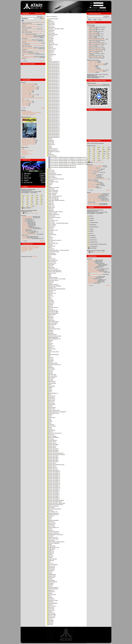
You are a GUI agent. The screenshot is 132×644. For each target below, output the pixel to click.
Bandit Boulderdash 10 (53, 74)
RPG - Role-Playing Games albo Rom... (97, 39)
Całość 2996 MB (26, 208)
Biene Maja (50, 282)
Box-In (49, 519)
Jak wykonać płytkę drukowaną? (95, 274)
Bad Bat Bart (51, 30)
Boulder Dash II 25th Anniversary (56, 465)
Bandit (49, 60)
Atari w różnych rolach (93, 280)
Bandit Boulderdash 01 (53, 62)
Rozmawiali (90, 165)
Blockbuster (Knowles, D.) (54, 365)
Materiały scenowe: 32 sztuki (28, 140)
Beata (49, 236)
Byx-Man (50, 625)
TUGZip (36, 213)
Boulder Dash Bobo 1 (53, 449)
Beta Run (50, 266)
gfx (108, 149)
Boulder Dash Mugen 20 (53, 487)
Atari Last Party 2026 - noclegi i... (95, 57)
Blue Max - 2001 (51, 375)
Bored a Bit (50, 435)
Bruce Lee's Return (52, 565)
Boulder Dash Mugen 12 (53, 475)
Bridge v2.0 (50, 552)
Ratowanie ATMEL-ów (93, 264)
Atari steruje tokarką (92, 282)
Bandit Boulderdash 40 (53, 117)
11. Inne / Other (91, 72)
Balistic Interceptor (52, 35)
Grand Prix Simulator (27, 239)
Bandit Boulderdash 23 (53, 93)
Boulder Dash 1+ (52, 442)
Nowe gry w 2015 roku (27, 97)
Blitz (49, 356)
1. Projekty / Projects (93, 61)
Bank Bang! (50, 142)
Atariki (23, 148)
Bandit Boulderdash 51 (53, 133)
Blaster (49, 345)
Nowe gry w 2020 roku (27, 90)
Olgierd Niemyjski (92, 188)
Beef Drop (50, 237)
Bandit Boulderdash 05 (53, 67)
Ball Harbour (51, 36)
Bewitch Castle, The (52, 269)
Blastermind (51, 346)
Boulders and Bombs (53, 506)
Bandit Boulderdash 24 (53, 94)
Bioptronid (50, 303)
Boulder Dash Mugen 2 (53, 486)
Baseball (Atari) (51, 173)
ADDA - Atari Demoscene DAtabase (96, 143)
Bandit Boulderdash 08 (53, 72)
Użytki (95, 20)
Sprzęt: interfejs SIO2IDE (94, 203)
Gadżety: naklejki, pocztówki (94, 199)
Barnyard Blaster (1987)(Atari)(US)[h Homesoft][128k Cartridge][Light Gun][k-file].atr (69, 162)
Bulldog (50, 593)
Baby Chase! (51, 23)
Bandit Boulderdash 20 (53, 89)
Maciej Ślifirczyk (92, 184)
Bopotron (50, 432)
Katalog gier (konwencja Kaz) (28, 189)
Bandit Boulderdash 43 (53, 122)
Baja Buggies (51, 33)
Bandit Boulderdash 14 (53, 80)
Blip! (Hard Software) (53, 355)
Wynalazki (90, 259)
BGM (49, 275)
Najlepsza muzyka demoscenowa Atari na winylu (33, 22)
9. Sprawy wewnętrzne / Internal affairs (97, 70)
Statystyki (24, 251)
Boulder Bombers (52, 440)
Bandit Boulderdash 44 (53, 123)
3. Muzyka (91, 220)
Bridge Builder (51, 546)
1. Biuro (90, 216)
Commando (25, 222)
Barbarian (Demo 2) (52, 150)
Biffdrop (50, 283)
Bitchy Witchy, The (52, 310)
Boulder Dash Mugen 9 (53, 499)
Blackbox (50, 332)
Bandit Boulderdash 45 (53, 124)
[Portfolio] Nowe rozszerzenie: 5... (96, 48)
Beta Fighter (51, 265)
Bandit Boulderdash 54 (53, 137)
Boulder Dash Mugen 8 (53, 497)
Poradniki (23, 83)
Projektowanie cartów (93, 265)
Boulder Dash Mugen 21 (53, 489)
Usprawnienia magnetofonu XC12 (30, 87)
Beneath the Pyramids (53, 252)
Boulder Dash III (52, 466)
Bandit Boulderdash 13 (53, 79)
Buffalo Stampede (52, 582)
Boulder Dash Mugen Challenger (55, 500)
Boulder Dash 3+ (52, 446)
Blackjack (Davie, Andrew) (54, 336)
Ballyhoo (50, 56)
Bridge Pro (50, 550)
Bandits (49, 139)
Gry (91, 20)
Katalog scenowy (91, 146)
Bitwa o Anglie (51, 315)
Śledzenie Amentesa (93, 177)
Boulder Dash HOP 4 (53, 460)
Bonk (49, 423)
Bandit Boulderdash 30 (53, 103)
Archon (24, 231)
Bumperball (50, 599)
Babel (49, 20)
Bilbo (49, 297)
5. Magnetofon (92, 225)
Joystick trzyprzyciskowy (93, 271)
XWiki (23, 150)
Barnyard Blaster (52, 156)
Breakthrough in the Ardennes (55, 535)
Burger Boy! (51, 609)
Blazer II (50, 347)
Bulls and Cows (51, 595)
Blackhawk (50, 333)
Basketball (50, 180)
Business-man (51, 616)
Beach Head (51, 222)
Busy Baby (50, 620)
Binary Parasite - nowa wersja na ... (96, 50)
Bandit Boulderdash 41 (53, 119)
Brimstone (50, 556)
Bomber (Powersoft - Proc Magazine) (56, 412)
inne (33, 206)
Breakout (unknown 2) (53, 533)
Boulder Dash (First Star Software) (56, 455)
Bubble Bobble (51, 575)
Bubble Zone (51, 577)
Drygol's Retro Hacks (27, 154)
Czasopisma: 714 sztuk (27, 139)
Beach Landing (51, 225)
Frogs (23, 219)
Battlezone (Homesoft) (53, 215)
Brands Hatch (51, 526)
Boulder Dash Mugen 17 (53, 482)
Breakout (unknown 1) (53, 532)
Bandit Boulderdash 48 (53, 129)
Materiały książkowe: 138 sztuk (29, 141)
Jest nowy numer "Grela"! (28, 56)
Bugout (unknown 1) (53, 587)
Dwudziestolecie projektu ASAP (29, 24)
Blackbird (50, 330)
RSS (42, 19)
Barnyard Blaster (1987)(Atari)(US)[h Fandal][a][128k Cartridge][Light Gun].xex (68, 159)
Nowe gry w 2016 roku (27, 96)
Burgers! (50, 612)
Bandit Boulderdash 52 (53, 134)
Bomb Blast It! (51, 396)
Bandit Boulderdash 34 (53, 109)
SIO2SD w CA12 (92, 263)
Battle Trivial (51, 206)
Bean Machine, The (52, 230)
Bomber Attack (51, 407)
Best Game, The (51, 263)
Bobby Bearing (51, 383)
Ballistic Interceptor (52, 45)
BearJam (50, 232)
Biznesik (50, 316)
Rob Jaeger (91, 181)
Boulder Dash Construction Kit (55, 453)
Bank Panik (50, 143)
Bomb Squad (51, 403)
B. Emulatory (91, 236)
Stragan (89, 192)
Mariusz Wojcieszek (92, 175)
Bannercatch (51, 144)
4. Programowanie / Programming (96, 65)
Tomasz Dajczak (92, 168)
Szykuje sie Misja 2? (93, 33)
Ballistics (50, 46)
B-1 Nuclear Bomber (53, 19)
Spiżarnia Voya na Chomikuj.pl (29, 144)
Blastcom (50, 343)
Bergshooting (51, 253)
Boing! (49, 389)
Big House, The (51, 290)
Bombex (50, 415)
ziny (99, 160)
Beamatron (50, 227)
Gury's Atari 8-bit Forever (27, 151)
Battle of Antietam (52, 193)
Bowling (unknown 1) (53, 513)
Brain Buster (51, 522)
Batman (49, 185)
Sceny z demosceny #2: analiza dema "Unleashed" (33, 51)
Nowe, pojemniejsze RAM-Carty (95, 194)
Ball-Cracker (51, 43)
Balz (49, 57)
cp (108, 147)
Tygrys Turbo (91, 268)
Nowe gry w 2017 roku (27, 92)
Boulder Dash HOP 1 (53, 456)
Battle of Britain (51, 195)
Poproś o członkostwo (102, 10)
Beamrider (50, 229)
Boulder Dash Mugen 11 (53, 473)
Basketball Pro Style (53, 182)
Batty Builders (51, 216)
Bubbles (50, 579)
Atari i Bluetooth (92, 260)
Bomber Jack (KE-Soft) (53, 410)
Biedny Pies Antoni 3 (53, 280)
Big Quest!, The (51, 293)
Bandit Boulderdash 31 (53, 105)
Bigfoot (49, 295)
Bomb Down (51, 397)
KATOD (90, 173)
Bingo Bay (50, 300)
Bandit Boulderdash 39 (53, 116)
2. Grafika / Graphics (93, 62)
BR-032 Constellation (53, 520)
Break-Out (50, 530)
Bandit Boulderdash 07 (53, 70)
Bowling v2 (50, 516)
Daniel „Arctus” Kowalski (93, 172)
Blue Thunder (51, 377)
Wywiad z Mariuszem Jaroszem (95, 166)
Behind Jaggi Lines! (52, 243)
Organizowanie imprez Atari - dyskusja (30, 247)
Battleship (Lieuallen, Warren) (55, 212)
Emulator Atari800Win (27, 111)
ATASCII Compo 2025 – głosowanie (30, 49)
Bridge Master (51, 549)
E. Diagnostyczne (93, 242)
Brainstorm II (51, 525)
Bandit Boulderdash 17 (53, 84)
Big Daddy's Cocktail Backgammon (56, 289)
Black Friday (51, 320)
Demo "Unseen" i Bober (27, 37)
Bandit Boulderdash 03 (53, 64)
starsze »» (42, 61)
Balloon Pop (51, 50)
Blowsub (50, 372)
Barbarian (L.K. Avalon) (53, 152)
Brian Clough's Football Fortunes (56, 542)
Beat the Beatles (52, 235)
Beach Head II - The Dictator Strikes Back (58, 223)
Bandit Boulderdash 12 (53, 77)
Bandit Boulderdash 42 (53, 120)
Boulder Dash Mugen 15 (53, 479)
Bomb (49, 395)
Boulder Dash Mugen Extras (54, 502)
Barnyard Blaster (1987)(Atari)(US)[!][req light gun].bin (62, 166)
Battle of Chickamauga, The (54, 196)
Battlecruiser (51, 207)
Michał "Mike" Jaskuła (93, 170)
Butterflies (50, 622)
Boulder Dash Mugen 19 (53, 485)
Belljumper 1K (51, 246)
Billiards (50, 299)
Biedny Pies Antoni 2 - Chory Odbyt (56, 279)
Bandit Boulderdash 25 (53, 96)
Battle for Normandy (53, 190)
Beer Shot (50, 242)
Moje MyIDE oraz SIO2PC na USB (96, 272)
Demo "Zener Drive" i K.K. (28, 35)
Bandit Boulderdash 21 (53, 90)
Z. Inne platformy (92, 246)
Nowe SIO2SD (91, 262)
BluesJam (50, 380)
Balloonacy (50, 52)
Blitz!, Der (50, 357)
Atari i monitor (25, 106)
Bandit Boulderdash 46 (53, 126)
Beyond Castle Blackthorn (54, 270)
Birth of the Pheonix (52, 307)
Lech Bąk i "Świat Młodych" (94, 169)
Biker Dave (50, 296)
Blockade (50, 362)
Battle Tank (50, 203)
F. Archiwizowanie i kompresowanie (97, 244)
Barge (49, 153)
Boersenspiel (51, 386)
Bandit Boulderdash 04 (53, 66)
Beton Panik (51, 267)
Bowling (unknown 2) (53, 515)
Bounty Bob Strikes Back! (54, 509)
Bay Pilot (50, 219)
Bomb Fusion (51, 400)
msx (104, 154)
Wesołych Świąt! (92, 31)
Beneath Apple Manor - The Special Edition (58, 250)
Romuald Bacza (92, 176)
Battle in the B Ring (52, 192)
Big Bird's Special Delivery (54, 286)
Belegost (50, 245)
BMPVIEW (24, 100)
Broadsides (50, 560)
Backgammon (51, 27)
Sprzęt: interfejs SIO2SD (93, 205)
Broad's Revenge (52, 559)
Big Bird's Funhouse (53, 285)
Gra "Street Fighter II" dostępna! (29, 29)
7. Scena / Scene (92, 68)
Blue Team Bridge (52, 376)
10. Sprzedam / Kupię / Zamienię (95, 71)
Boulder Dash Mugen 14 (53, 477)
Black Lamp (51, 327)
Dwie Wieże (25, 233)
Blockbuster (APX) (52, 363)
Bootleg (50, 429)
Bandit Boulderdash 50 (53, 132)
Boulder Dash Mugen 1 (53, 470)
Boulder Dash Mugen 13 (53, 476)
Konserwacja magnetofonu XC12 (29, 89)
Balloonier (50, 53)
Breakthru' (50, 536)
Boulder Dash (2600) (53, 445)
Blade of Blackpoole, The (54, 339)
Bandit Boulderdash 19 (53, 87)
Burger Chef (51, 610)
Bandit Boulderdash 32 (53, 106)
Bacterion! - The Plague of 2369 (55, 29)
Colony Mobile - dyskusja (27, 249)
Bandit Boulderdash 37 (53, 113)
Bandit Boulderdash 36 (53, 112)
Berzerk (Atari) (51, 259)
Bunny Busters (51, 606)
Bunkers (50, 605)
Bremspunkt (51, 540)
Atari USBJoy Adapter (93, 196)
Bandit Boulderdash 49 (53, 130)
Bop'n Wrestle (51, 430)
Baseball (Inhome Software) (54, 175)
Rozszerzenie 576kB (93, 276)
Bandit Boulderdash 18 (53, 86)
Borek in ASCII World (53, 437)
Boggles (50, 387)
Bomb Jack (50, 402)
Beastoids (50, 233)
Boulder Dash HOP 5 (53, 462)
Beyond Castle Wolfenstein (54, 272)
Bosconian (50, 439)
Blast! (49, 342)
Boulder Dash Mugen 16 (53, 480)
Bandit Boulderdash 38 (53, 115)
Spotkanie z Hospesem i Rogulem (30, 41)
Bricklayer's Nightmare (53, 543)
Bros (49, 562)
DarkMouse (91, 283)
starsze (43, 108)
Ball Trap (50, 37)
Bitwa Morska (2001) (53, 313)
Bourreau (50, 510)
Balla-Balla (50, 39)
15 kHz (90, 55)
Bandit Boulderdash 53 (53, 136)
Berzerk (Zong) (51, 262)
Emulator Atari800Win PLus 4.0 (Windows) (31, 113)
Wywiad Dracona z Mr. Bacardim (95, 167)
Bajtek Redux (25, 145)
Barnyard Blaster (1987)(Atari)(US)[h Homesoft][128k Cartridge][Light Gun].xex (68, 164)
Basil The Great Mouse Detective (29, 234)
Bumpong (50, 602)
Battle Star (50, 202)
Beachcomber (51, 226)
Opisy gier (24, 215)
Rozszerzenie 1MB (92, 270)
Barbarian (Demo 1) (52, 149)
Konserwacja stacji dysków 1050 (29, 88)
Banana (49, 59)
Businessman (51, 617)
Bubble (49, 573)
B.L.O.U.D (50, 370)
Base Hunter (51, 172)
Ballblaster (50, 40)
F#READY (90, 171)
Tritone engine (25, 103)
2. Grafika (91, 218)
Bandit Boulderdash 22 (53, 92)
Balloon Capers (51, 49)
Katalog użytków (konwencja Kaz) (95, 210)
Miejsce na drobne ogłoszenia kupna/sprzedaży (99, 201)
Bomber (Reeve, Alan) (53, 413)
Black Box (50, 319)
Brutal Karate (51, 567)
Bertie (49, 256)
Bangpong (50, 140)
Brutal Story (51, 570)
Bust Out (50, 619)
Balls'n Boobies (51, 55)
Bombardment (51, 405)
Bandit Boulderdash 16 (53, 83)
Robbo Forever (25, 225)
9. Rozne (90, 233)
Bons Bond (50, 425)
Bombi (49, 416)
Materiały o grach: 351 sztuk (28, 143)
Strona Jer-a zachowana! (28, 48)
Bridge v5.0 (50, 553)
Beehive (50, 239)
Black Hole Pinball (52, 323)
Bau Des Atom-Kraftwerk (54, 217)
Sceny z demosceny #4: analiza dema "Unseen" (33, 31)
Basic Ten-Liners (52, 177)
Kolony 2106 (25, 226)
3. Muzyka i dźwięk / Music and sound (96, 63)
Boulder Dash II (51, 463)
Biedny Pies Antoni (52, 277)
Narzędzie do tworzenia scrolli (29, 85)
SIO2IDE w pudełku (92, 281)
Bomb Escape (51, 399)
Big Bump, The (51, 287)
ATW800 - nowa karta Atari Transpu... (96, 44)
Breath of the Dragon (53, 539)
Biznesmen (50, 317)
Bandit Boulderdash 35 (53, 110)
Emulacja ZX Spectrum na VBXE (29, 95)
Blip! (49, 353)
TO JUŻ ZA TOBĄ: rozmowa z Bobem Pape (98, 179)
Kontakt (23, 157)
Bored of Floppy (52, 436)
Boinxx (49, 392)
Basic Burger (51, 176)
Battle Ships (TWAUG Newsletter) (56, 200)
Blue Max (50, 373)
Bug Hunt (50, 585)
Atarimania (24, 152)
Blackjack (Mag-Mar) (53, 337)
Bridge (49, 545)
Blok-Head (50, 367)
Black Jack (50, 326)
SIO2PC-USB (91, 261)
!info (99, 151)
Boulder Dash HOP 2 (53, 457)
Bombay (50, 406)
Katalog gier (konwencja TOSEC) (29, 210)
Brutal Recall (51, 569)
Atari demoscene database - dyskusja (30, 248)
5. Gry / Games (91, 66)
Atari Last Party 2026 (93, 35)
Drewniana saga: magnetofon (29, 54)
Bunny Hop (50, 607)
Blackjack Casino (52, 335)
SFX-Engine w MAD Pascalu (28, 84)
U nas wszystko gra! (92, 41)
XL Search (24, 155)
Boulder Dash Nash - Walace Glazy (56, 503)
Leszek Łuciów (91, 178)
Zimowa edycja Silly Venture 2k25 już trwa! (32, 43)
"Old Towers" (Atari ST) (27, 217)
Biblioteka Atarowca (26, 117)
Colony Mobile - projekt (27, 250)
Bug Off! (50, 586)
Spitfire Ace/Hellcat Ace (27, 229)
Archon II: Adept (26, 228)
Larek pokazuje (25, 94)
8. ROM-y (91, 231)
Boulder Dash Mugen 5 (53, 493)
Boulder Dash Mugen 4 (53, 492)
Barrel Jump (51, 170)
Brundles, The (51, 566)
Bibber (49, 276)
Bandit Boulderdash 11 (53, 76)
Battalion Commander (53, 187)
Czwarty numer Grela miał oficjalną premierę (32, 27)
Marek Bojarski (91, 187)
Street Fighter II (91, 46)
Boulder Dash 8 (51, 447)
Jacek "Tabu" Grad (92, 182)
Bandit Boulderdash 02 (53, 63)
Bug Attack (50, 583)
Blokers (49, 366)
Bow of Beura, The (52, 512)
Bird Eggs (50, 305)
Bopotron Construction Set (54, 433)
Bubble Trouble (51, 576)
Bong (49, 419)
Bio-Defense (51, 302)
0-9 (23, 195)
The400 (90, 26)
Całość (25, 213)
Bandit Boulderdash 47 (53, 127)
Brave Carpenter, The (53, 527)
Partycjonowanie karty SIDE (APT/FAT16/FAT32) (33, 98)
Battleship (50, 210)
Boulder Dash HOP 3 (53, 459)
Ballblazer (50, 42)
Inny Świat (24, 236)
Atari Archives (25, 153)
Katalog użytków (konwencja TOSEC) (96, 251)
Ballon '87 (50, 47)
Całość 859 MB (92, 248)
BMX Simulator (51, 382)
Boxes (49, 517)
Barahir (49, 147)
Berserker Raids (52, 255)
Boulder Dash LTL (52, 467)
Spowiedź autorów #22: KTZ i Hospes (30, 38)
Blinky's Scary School (53, 352)
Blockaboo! (50, 360)
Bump (49, 596)
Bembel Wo (50, 249)
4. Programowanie (93, 223)
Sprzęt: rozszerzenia (93, 198)
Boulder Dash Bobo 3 (53, 450)
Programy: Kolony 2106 (93, 197)
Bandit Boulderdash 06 (53, 69)
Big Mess (50, 292)
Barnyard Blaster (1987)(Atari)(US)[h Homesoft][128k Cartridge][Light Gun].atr (68, 161)
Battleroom (50, 209)
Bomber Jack (51, 409)
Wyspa (24, 230)
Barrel (49, 169)
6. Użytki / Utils (91, 67)
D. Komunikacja (92, 240)
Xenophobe (25, 224)
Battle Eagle (51, 189)
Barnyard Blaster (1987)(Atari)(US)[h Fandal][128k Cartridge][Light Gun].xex (67, 157)
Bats (49, 186)
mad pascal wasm (92, 28)
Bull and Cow (51, 592)
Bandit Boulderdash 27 (53, 99)
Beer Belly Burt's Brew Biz (54, 240)
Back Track (50, 26)
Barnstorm (50, 154)
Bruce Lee (50, 563)
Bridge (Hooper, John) (53, 547)
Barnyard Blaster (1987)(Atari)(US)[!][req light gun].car (62, 167)
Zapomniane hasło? (92, 10)
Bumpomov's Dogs (52, 600)
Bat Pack (50, 183)
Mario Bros (24, 223)
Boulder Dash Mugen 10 (53, 472)
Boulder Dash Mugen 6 (53, 495)
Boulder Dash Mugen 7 (53, 496)
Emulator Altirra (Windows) (28, 115)
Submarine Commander (27, 218)
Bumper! (50, 597)
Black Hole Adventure (53, 322)
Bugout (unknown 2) (53, 589)
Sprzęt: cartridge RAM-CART (94, 200)
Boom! (49, 427)
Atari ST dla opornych (27, 101)
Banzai (49, 146)
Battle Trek (50, 205)
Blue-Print (50, 379)
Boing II (49, 390)
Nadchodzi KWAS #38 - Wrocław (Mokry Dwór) (32, 45)
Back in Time (51, 24)
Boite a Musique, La (52, 393)
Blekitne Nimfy (51, 349)
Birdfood (50, 306)
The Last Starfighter (26, 232)
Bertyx (49, 257)
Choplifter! (24, 220)
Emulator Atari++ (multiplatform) (29, 114)
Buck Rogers (51, 580)
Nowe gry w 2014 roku (27, 102)
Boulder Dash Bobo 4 (53, 452)
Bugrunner (50, 590)
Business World (51, 615)
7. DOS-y (90, 229)
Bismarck (50, 309)
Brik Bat (50, 555)
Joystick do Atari (92, 267)
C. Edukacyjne (92, 238)
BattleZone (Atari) (52, 213)
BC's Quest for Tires (53, 220)
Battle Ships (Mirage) (53, 199)
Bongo (49, 420)
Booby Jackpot (51, 426)
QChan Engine (25, 105)
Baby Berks (50, 22)
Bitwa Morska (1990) (53, 312)
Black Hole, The (51, 325)
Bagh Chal (50, 32)
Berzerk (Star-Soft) (52, 260)
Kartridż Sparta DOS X (27, 86)
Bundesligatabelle (52, 603)
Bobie (49, 385)
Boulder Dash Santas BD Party (55, 505)
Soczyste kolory (92, 278)
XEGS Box (90, 279)
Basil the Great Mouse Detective (55, 179)
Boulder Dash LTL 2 (52, 469)
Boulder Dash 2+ (52, 443)
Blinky (49, 350)
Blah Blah (50, 340)
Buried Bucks (51, 613)
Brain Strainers (51, 523)
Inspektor (24, 237)
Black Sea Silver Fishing (53, 329)
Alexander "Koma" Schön (94, 183)
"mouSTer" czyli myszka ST (94, 195)
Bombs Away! (51, 417)
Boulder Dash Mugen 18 (53, 483)
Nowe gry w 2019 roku (27, 91)
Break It (49, 529)
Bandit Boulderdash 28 (53, 100)
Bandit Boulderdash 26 (53, 97)
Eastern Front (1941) (93, 52)
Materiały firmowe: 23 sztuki (28, 142)
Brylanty (50, 572)
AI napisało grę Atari (26, 40)
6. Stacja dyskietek (93, 227)
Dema (100, 20)
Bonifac (49, 422)
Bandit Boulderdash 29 (53, 102)
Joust (23, 221)
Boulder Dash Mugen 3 (53, 490)
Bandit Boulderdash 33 (53, 107)
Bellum (49, 247)
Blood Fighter (51, 369)
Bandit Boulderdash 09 (53, 73)
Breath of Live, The (52, 537)
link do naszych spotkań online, (95, 84)
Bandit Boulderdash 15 (53, 82)
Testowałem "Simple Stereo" (94, 269)
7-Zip (33, 213)
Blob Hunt (50, 359)
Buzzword (50, 623)
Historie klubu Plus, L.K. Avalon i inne (30, 57)
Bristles (49, 557)
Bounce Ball (51, 507)
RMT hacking (91, 37)
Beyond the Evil (51, 273)
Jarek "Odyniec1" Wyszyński (94, 186)
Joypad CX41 (25, 53)
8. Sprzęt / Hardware (93, 69)
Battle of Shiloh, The (53, 197)
